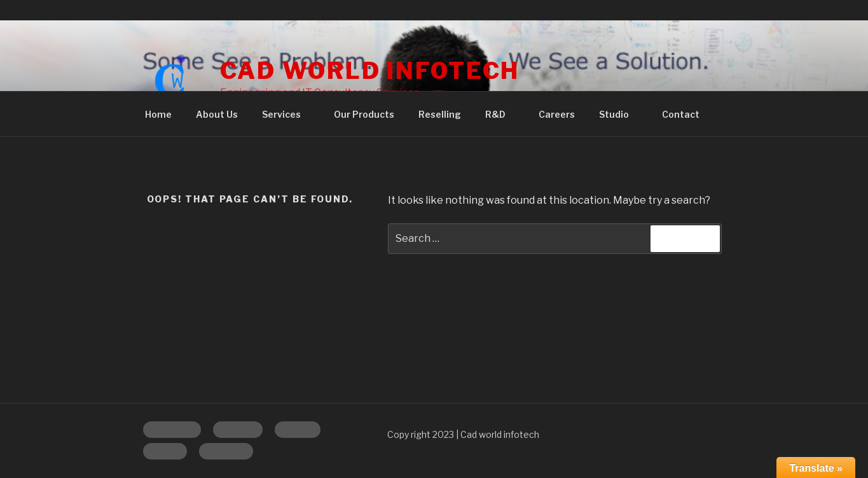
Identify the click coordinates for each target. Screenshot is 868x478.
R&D (501, 114)
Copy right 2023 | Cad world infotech (463, 434)
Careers (557, 114)
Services (287, 114)
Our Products (364, 114)
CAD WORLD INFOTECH (370, 71)
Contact (681, 114)
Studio (620, 114)
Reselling (440, 114)
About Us (217, 114)
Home (158, 114)
